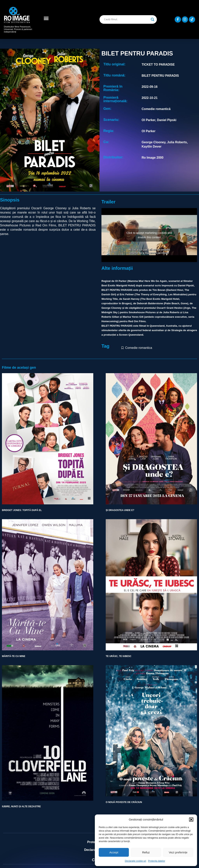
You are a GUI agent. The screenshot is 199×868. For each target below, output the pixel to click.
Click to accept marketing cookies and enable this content (149, 235)
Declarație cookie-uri (136, 861)
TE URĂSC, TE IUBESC (119, 656)
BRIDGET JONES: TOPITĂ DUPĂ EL (22, 510)
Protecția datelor (157, 861)
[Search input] (126, 19)
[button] (191, 820)
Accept (114, 852)
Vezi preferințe (178, 852)
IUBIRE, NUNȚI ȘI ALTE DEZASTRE (21, 806)
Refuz (146, 852)
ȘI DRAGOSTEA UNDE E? (120, 510)
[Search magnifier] (153, 19)
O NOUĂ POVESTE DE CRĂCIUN (124, 802)
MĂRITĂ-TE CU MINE (14, 656)
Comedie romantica (139, 348)
